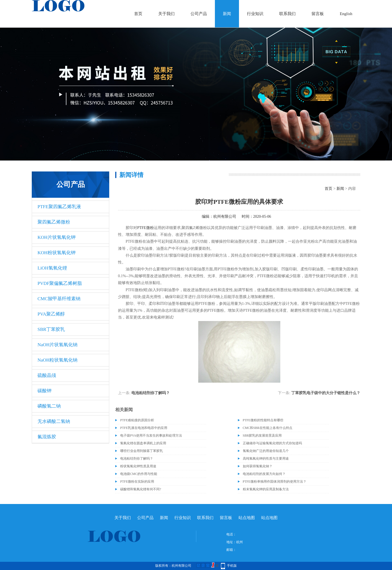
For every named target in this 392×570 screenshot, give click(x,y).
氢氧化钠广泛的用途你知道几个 (266, 451)
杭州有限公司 (225, 217)
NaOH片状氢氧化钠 (57, 345)
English (346, 14)
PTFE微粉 (145, 228)
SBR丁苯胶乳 (51, 329)
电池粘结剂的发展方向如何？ (264, 474)
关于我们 (166, 14)
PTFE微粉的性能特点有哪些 (263, 420)
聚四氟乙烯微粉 (54, 222)
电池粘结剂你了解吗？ (151, 393)
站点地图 (247, 518)
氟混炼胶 (47, 437)
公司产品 (199, 14)
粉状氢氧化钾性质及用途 (138, 466)
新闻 (227, 14)
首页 (138, 14)
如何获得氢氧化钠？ (258, 466)
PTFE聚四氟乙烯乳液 (59, 207)
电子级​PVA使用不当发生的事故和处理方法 (151, 436)
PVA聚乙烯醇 (51, 314)
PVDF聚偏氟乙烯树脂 (60, 283)
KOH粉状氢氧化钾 (57, 253)
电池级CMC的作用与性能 (139, 474)
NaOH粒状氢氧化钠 (57, 360)
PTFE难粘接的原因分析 (137, 420)
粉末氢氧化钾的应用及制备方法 (266, 489)
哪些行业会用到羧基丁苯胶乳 (142, 451)
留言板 (318, 14)
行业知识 (255, 14)
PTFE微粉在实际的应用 (137, 482)
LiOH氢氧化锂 (52, 268)
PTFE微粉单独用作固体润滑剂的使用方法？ (275, 482)
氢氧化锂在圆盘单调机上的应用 (143, 443)
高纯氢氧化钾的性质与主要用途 (266, 459)
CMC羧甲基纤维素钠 (59, 299)
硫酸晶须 (47, 375)
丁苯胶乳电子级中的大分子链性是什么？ (326, 393)
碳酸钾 (44, 391)
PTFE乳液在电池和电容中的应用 (144, 428)
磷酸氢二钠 (49, 406)
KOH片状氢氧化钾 (57, 237)
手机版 (232, 566)
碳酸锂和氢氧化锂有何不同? (141, 489)
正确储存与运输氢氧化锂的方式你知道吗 (272, 443)
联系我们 (287, 14)
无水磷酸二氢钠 (54, 421)
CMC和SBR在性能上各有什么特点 (268, 428)
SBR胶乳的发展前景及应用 (262, 436)
